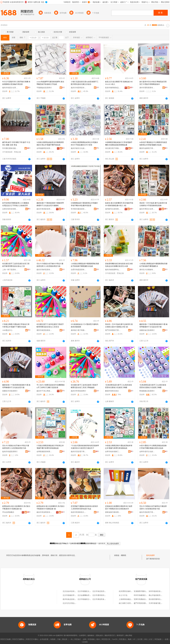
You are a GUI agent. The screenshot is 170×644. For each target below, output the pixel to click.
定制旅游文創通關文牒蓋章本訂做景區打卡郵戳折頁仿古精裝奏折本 (119, 508)
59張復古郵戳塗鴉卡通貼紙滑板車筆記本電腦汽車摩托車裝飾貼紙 (119, 447)
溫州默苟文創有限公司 (113, 209)
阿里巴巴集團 (6, 639)
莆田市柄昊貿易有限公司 (44, 330)
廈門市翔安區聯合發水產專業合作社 (147, 603)
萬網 (129, 639)
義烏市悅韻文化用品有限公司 (10, 88)
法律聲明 (82, 635)
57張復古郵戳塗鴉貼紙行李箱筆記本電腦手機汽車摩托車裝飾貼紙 (50, 447)
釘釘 (151, 639)
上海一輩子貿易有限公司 (10, 270)
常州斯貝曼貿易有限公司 (79, 209)
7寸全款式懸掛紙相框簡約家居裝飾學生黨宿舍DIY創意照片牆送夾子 (85, 447)
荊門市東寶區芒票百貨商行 (113, 330)
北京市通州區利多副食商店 (103, 595)
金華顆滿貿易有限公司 (44, 452)
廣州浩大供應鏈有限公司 (147, 270)
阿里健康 (158, 639)
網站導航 (129, 635)
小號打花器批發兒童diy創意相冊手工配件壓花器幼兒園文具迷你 (85, 83)
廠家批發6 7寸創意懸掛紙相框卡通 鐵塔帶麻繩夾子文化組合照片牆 (153, 326)
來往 (146, 639)
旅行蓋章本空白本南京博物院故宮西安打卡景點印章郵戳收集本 (153, 83)
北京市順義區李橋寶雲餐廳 (73, 595)
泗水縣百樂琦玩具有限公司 (159, 599)
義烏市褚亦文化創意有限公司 (79, 148)
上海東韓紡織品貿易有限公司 (130, 599)
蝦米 (98, 639)
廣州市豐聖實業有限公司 (147, 88)
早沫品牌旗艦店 (8, 512)
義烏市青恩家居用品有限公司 (44, 209)
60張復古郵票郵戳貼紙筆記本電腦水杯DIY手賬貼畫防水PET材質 (84, 144)
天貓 (59, 639)
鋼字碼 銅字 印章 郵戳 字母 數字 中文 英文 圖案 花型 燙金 (16, 144)
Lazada (85, 642)
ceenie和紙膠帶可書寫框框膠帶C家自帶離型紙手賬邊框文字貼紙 (50, 83)
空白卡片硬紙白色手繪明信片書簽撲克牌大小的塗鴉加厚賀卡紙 (153, 508)
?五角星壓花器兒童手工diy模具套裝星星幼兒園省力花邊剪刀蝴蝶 (119, 386)
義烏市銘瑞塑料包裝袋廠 (113, 270)
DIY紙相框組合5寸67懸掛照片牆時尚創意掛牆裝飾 (85, 326)
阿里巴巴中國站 (32, 639)
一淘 (71, 639)
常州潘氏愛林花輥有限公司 (10, 148)
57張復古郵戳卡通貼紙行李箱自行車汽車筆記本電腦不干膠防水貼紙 (16, 326)
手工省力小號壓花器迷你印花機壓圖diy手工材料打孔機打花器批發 (51, 386)
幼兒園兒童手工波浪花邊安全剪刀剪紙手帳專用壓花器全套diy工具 (16, 265)
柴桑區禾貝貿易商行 (10, 391)
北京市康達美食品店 (100, 599)
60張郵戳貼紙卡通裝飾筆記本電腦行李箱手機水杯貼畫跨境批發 (84, 204)
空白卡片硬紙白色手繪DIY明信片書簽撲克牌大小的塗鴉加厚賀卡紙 (50, 265)
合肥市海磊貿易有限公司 (79, 270)
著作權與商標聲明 (70, 635)
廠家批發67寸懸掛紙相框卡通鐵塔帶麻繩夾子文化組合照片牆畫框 (50, 204)
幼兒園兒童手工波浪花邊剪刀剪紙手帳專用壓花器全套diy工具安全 (50, 326)
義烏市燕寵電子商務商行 (147, 512)
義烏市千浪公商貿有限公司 (44, 391)
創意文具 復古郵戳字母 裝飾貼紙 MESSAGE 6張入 (119, 83)
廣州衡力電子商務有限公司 (79, 330)
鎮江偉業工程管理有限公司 (129, 603)
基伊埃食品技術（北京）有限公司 (75, 599)
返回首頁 (102, 543)
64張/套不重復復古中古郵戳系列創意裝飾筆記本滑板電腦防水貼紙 (153, 144)
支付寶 (140, 639)
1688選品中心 (7, 330)
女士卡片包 (123, 595)
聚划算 (65, 639)
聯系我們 (120, 635)
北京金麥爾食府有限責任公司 (89, 595)
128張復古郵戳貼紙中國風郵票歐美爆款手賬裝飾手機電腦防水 (153, 265)
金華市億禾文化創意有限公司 (147, 452)
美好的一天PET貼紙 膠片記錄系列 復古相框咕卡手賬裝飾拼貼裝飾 (153, 204)
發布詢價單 (150, 555)
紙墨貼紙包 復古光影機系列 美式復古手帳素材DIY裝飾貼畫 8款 (16, 508)
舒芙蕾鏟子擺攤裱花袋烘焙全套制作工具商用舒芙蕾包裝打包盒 (84, 508)
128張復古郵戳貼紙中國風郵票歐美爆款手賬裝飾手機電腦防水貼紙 (85, 265)
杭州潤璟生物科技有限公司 (129, 591)
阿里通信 (123, 639)
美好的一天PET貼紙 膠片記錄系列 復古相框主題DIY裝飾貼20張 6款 (119, 326)
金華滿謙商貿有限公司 (44, 148)
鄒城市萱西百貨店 (112, 391)
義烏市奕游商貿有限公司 (44, 512)
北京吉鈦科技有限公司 (71, 591)
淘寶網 (53, 639)
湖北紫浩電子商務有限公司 (113, 148)
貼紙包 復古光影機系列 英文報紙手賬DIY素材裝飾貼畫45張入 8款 (119, 204)
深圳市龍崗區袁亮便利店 (158, 591)
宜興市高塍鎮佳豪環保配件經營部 (146, 599)
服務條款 (91, 635)
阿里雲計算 (106, 639)
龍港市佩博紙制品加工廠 (113, 88)
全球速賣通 (44, 639)
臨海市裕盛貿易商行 (10, 452)
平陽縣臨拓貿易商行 (44, 88)
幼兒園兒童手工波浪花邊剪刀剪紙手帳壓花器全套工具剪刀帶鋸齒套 (84, 386)
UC (134, 639)
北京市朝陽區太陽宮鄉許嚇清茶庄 (90, 591)
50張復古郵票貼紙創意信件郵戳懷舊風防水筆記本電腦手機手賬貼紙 (50, 144)
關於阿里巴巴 (110, 635)
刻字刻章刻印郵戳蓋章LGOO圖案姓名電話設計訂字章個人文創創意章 (16, 204)
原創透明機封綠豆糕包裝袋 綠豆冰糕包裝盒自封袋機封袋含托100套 (119, 265)
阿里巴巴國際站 (18, 639)
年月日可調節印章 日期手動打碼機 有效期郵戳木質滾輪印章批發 (16, 83)
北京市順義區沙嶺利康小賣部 (89, 599)
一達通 (166, 639)
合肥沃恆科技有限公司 (10, 209)
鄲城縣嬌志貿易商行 (147, 391)
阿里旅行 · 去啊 (80, 639)
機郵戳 (124, 555)
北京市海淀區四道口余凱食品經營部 (106, 591)
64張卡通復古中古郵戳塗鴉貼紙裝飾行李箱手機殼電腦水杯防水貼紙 (153, 447)
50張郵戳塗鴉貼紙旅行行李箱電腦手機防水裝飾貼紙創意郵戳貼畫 (119, 144)
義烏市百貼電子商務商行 (79, 452)
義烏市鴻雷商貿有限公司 (79, 88)
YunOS (115, 639)
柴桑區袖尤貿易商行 (147, 330)
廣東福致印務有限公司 (113, 512)
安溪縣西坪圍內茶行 (141, 591)
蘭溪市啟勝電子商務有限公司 (147, 148)
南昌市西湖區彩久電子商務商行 (79, 512)
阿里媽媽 (91, 639)
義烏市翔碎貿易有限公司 (44, 270)
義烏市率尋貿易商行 (78, 391)
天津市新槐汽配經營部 (157, 603)
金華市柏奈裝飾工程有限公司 (113, 452)
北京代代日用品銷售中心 (72, 603)
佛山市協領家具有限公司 (158, 595)
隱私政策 (99, 635)
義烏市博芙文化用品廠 (147, 209)
